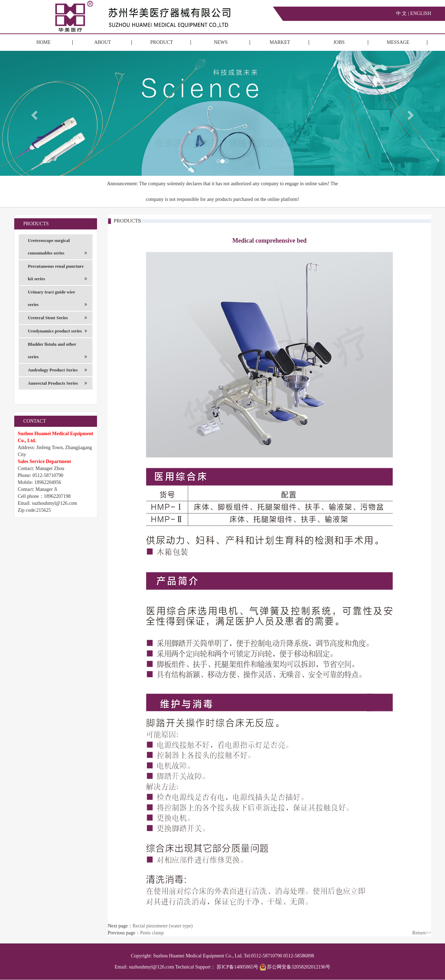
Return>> (422, 933)
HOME (43, 42)
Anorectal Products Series (57, 383)
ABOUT (103, 42)
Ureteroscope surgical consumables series (57, 249)
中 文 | (403, 13)
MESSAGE (398, 42)
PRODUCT (161, 42)
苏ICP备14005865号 (237, 967)
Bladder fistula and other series (57, 352)
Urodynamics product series (57, 331)
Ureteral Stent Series (57, 318)
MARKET (280, 42)
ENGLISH (421, 13)
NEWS (221, 42)
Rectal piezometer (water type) (163, 926)
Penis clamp (152, 933)
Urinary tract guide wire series (57, 300)
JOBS (339, 42)
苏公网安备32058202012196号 (295, 967)
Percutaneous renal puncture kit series (57, 274)
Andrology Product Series (57, 370)
